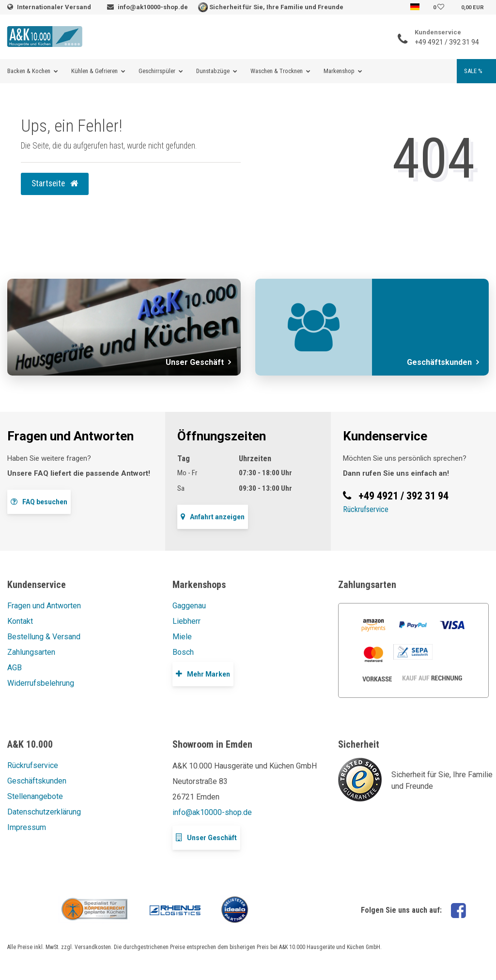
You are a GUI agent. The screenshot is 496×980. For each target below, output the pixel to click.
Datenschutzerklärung (44, 812)
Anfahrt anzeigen (213, 517)
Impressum (27, 827)
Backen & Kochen (29, 71)
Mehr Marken (203, 674)
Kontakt (20, 621)
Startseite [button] (55, 183)
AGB (15, 668)
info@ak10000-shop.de (153, 7)
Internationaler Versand (55, 7)
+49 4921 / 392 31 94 (447, 42)
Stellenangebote (35, 796)
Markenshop (339, 71)
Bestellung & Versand (44, 637)
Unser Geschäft (206, 837)
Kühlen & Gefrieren (94, 71)
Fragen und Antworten (44, 606)
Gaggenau (189, 606)
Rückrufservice (366, 509)
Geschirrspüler (157, 71)
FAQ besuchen (39, 502)
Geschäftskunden (37, 781)
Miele (182, 637)
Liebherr (186, 621)
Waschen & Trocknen (277, 71)
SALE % (473, 71)
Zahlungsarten (31, 652)
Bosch (183, 652)
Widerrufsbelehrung (41, 683)
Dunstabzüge (213, 71)
